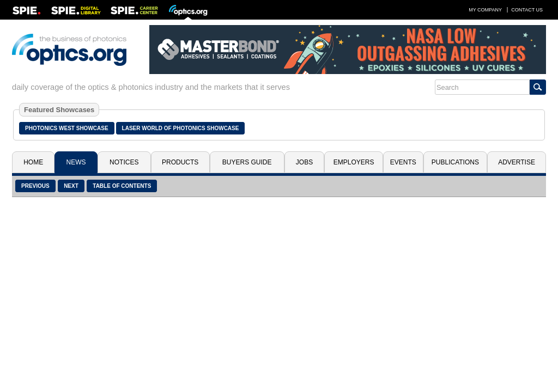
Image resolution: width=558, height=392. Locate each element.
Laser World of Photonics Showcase (181, 128)
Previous (35, 186)
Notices (124, 162)
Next (71, 186)
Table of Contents (122, 186)
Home (33, 162)
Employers (354, 162)
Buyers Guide (247, 162)
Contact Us (527, 10)
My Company (485, 10)
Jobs (304, 162)
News (76, 162)
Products (180, 162)
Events (403, 162)
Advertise (517, 162)
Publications (455, 162)
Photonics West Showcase (67, 128)
